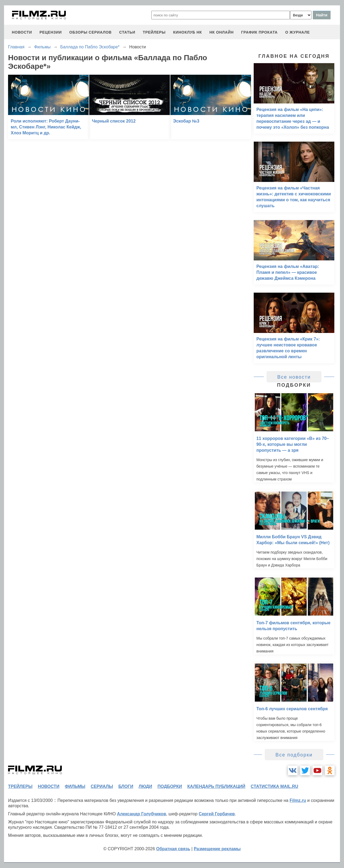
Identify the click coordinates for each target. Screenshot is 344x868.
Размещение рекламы (217, 849)
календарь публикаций (216, 786)
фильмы (75, 786)
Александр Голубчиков (141, 814)
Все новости (294, 377)
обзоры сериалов (91, 32)
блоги (126, 786)
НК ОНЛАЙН (221, 32)
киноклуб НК (187, 32)
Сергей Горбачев (217, 814)
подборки (170, 786)
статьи (127, 32)
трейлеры (154, 32)
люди (145, 786)
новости (22, 32)
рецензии (51, 32)
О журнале (298, 32)
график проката (259, 32)
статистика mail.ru (275, 786)
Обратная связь (173, 849)
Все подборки (294, 755)
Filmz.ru (298, 800)
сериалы (102, 786)
